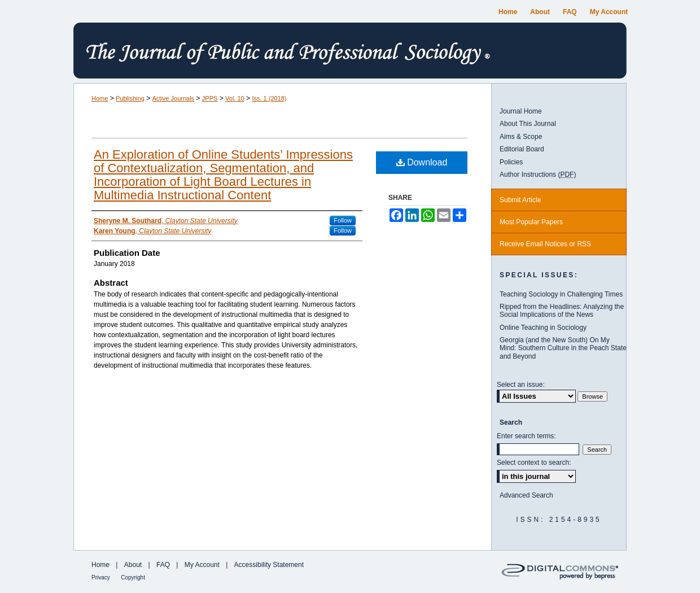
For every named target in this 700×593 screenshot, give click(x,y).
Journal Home (521, 111)
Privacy (101, 577)
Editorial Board (522, 149)
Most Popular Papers (531, 222)
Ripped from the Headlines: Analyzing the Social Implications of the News (562, 311)
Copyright (133, 577)
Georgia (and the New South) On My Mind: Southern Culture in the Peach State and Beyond (563, 348)
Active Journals (174, 98)
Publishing (130, 98)
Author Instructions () (538, 175)
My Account (202, 565)
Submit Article (520, 200)
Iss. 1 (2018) (269, 98)
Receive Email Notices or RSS (545, 244)
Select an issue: (521, 385)
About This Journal (528, 124)
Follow (343, 220)
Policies (511, 162)
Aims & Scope (521, 137)
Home (100, 98)
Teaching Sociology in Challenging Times (561, 294)
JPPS (210, 98)
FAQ (163, 565)
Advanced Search (526, 495)
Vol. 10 (235, 98)
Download (422, 162)
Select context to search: (534, 463)
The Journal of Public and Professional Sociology (350, 53)
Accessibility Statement (269, 565)
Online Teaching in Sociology (543, 328)
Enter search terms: (526, 436)
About (133, 565)
